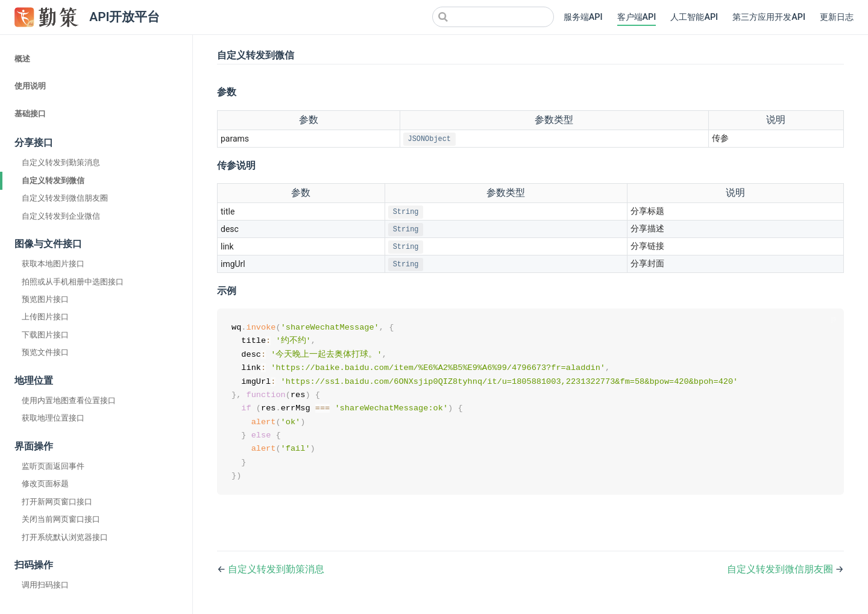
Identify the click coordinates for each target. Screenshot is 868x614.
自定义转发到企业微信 (61, 216)
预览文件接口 (45, 352)
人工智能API (694, 17)
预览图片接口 (45, 299)
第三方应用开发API (769, 17)
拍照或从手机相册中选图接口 (73, 282)
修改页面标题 (45, 484)
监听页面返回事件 (53, 466)
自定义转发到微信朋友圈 (65, 198)
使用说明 (30, 86)
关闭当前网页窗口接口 (61, 519)
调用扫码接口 (45, 585)
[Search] (493, 17)
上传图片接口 (45, 317)
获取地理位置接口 (53, 418)
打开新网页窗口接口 (57, 502)
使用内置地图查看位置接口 (69, 400)
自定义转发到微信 (53, 180)
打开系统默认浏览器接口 (65, 537)
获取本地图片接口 (53, 264)
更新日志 (837, 17)
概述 (22, 59)
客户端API (637, 17)
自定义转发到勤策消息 (61, 162)
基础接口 (30, 114)
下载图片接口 (45, 335)
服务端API (583, 17)
